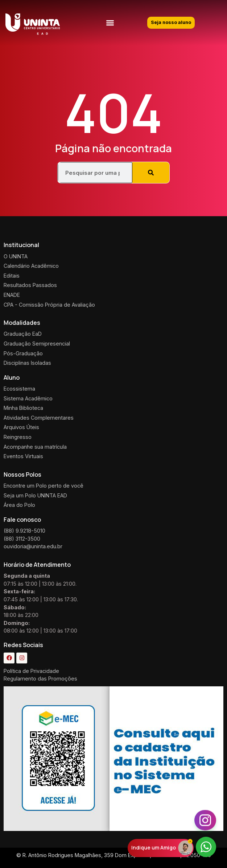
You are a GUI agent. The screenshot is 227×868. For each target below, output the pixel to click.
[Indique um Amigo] (185, 847)
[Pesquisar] (151, 173)
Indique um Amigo (154, 848)
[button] (110, 23)
